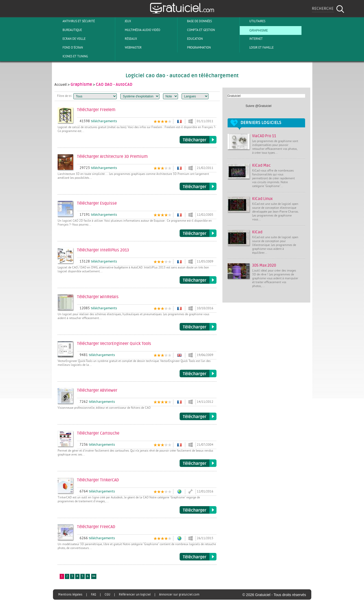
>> (94, 577)
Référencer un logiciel (135, 594)
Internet (252, 39)
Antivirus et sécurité (74, 21)
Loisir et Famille (257, 48)
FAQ (94, 594)
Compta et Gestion (197, 30)
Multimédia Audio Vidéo (138, 30)
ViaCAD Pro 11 (264, 136)
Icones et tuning (71, 56)
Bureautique (68, 30)
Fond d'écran (68, 48)
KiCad (257, 232)
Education (191, 39)
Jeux (124, 21)
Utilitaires (253, 21)
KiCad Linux (262, 199)
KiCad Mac (261, 165)
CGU (107, 594)
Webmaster (129, 48)
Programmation (195, 48)
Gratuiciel (234, 96)
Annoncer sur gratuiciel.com (179, 594)
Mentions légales (70, 594)
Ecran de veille (70, 39)
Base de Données (195, 21)
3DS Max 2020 (264, 265)
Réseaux (127, 39)
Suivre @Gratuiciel (259, 106)
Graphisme (254, 30)
